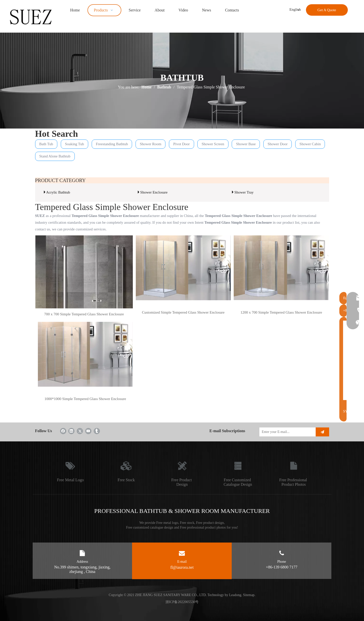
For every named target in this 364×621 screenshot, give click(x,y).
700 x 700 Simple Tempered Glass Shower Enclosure (84, 314)
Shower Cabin (310, 144)
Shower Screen (213, 144)
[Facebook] (63, 431)
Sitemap (249, 595)
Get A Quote (327, 10)
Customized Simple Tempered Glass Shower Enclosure (183, 312)
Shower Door (278, 144)
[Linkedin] (71, 431)
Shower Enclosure (154, 192)
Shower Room (150, 144)
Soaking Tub (74, 144)
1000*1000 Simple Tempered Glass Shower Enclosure (85, 399)
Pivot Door (181, 144)
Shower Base (246, 144)
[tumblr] (97, 431)
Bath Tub (46, 144)
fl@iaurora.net (182, 567)
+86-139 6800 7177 (282, 567)
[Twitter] (80, 431)
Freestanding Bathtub (112, 144)
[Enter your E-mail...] (286, 432)
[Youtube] (88, 431)
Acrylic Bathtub (58, 192)
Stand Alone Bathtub (55, 156)
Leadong (235, 595)
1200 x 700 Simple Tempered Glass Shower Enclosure (281, 312)
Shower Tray (244, 192)
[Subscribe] (322, 432)
